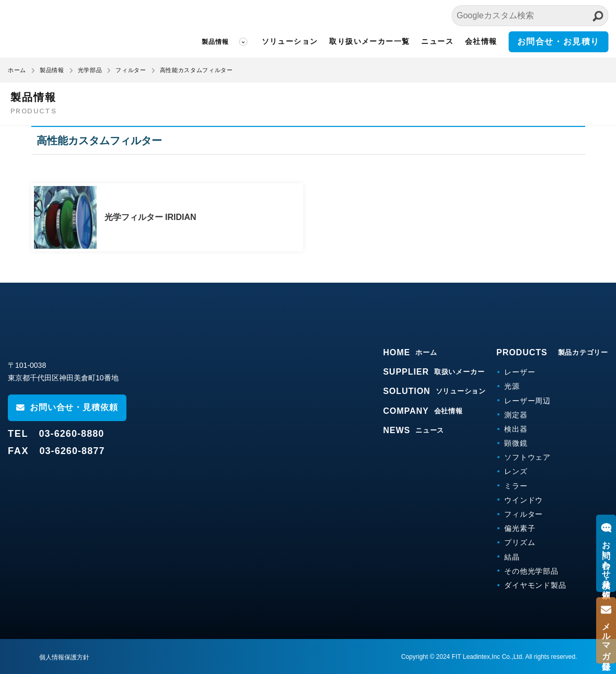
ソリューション (290, 41)
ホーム (17, 70)
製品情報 (216, 42)
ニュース (437, 41)
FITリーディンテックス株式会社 (69, 29)
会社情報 (481, 41)
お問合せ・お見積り (559, 42)
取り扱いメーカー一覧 (369, 41)
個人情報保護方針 (64, 657)
